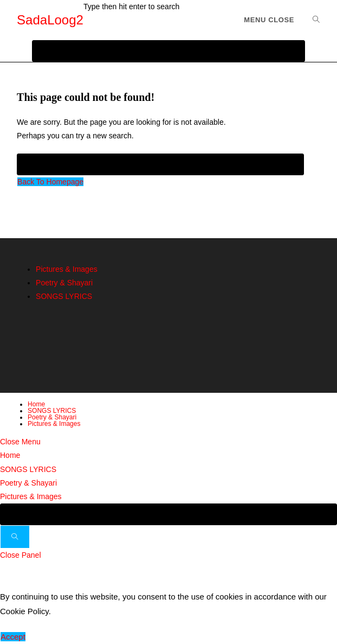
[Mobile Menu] (269, 20)
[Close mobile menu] (20, 442)
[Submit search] (15, 537)
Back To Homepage (50, 182)
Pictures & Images (67, 269)
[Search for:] (312, 20)
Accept (13, 637)
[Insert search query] (160, 164)
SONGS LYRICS (64, 296)
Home (36, 404)
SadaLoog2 (50, 20)
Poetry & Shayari (64, 283)
